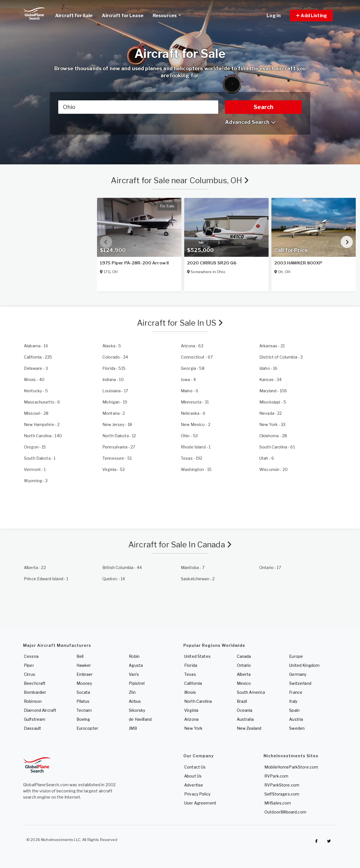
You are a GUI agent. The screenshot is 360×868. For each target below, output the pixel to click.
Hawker (84, 665)
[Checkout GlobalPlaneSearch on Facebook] (316, 841)
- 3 (281, 357)
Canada (244, 656)
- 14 (114, 579)
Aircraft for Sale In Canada (180, 545)
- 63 (192, 346)
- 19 (115, 402)
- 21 (272, 346)
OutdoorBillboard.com (285, 812)
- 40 (34, 379)
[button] (311, 16)
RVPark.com (276, 776)
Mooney (84, 683)
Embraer (85, 674)
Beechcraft (35, 683)
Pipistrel (137, 683)
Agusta (136, 665)
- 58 (193, 368)
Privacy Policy (197, 794)
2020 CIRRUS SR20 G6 (212, 263)
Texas (190, 674)
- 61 (277, 447)
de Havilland (140, 719)
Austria (296, 719)
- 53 (189, 436)
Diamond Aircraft (40, 710)
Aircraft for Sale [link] (74, 16)
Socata (83, 692)
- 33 (272, 424)
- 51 (117, 458)
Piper (29, 665)
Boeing (83, 719)
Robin (134, 656)
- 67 (197, 357)
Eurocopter (87, 728)
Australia (245, 719)
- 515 (114, 368)
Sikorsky (137, 710)
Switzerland (300, 683)
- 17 (115, 391)
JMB (133, 728)
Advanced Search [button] (250, 122)
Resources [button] (169, 15)
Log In (274, 16)
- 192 (192, 458)
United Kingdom (304, 665)
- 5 (112, 346)
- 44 (122, 567)
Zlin (132, 692)
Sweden (297, 728)
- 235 (38, 357)
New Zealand (249, 728)
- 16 (36, 346)
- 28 (36, 413)
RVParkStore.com (282, 785)
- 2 (114, 413)
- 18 (117, 424)
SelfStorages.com (282, 794)
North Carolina (198, 701)
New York (193, 728)
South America (251, 692)
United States (197, 656)
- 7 (193, 567)
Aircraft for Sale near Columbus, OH (180, 180)
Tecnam (84, 710)
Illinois (190, 692)
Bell (80, 656)
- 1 (196, 447)
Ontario (244, 665)
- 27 (119, 447)
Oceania (245, 710)
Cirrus (30, 674)
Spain (294, 710)
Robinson (33, 701)
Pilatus (83, 701)
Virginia (191, 710)
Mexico (244, 683)
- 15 (35, 447)
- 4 (188, 379)
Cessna (31, 656)
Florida (191, 665)
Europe (296, 656)
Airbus (135, 701)
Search (264, 107)
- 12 (119, 436)
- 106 (273, 391)
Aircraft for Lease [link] (123, 16)
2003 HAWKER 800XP (298, 263)
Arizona (191, 719)
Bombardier (35, 692)
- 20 (274, 469)
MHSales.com (278, 803)
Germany (298, 674)
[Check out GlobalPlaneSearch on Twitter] (329, 841)
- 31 (195, 402)
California (193, 683)
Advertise (194, 785)
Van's (134, 674)
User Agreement (200, 803)
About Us (193, 776)
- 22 (271, 413)
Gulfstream (35, 719)
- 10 (113, 379)
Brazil (242, 701)
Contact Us (195, 767)
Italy (293, 701)
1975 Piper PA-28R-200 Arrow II (134, 263)
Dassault (32, 728)
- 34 (115, 357)
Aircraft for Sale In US (180, 323)
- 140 (43, 436)
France (296, 692)
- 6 (190, 391)
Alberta (244, 674)
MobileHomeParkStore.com (291, 767)
